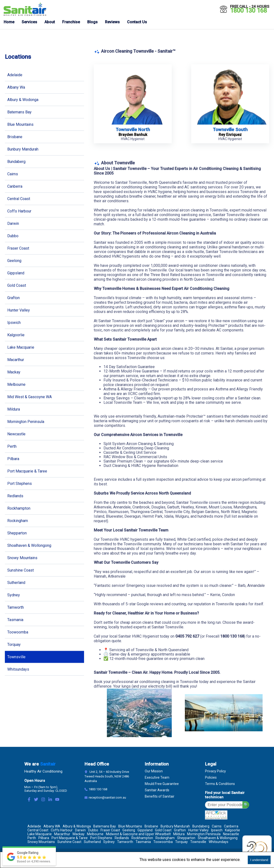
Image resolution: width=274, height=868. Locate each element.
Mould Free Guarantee (162, 784)
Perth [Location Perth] (32, 838)
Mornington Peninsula (26, 422)
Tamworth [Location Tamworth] (125, 842)
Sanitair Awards (157, 790)
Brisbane (15, 137)
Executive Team (157, 777)
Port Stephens (20, 484)
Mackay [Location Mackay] (79, 834)
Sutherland (16, 583)
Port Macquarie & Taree (27, 471)
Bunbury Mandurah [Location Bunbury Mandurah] (175, 826)
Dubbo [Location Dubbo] (93, 830)
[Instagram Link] (43, 800)
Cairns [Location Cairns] (217, 826)
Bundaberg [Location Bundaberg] (201, 826)
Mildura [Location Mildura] (179, 834)
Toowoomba (18, 632)
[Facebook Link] (29, 800)
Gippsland (16, 273)
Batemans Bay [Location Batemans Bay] (105, 826)
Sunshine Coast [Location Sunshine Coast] (69, 842)
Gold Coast (17, 285)
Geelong (14, 261)
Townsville (16, 657)
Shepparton (17, 533)
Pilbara (13, 459)
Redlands (15, 496)
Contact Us (137, 22)
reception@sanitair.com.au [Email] (107, 797)
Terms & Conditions (220, 784)
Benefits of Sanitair (160, 796)
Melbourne (16, 384)
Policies (211, 777)
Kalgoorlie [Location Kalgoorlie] (232, 830)
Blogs (92, 22)
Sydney (14, 595)
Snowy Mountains (22, 558)
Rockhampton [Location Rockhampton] (142, 838)
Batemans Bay (19, 112)
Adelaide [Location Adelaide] (34, 826)
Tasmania (15, 620)
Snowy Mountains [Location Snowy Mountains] (41, 842)
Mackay (14, 372)
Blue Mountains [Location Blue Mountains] (130, 826)
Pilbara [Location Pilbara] (44, 838)
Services (29, 22)
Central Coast (19, 199)
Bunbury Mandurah (23, 149)
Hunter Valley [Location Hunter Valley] (198, 830)
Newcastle (16, 434)
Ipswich (14, 323)
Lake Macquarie (21, 347)
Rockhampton (19, 508)
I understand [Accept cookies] (259, 860)
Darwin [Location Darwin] (80, 830)
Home (9, 22)
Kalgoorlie (16, 335)
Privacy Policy (215, 771)
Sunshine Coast (21, 570)
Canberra (15, 186)
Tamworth (16, 607)
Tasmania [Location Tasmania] (143, 842)
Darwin (13, 223)
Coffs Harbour (19, 211)
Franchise (71, 22)
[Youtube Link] (57, 800)
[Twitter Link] (36, 800)
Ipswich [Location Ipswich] (217, 830)
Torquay (14, 645)
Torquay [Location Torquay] (181, 842)
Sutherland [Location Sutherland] (92, 842)
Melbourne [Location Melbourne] (95, 834)
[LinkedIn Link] (50, 800)
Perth (12, 446)
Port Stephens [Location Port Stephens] (101, 838)
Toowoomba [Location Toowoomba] (163, 842)
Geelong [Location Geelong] (129, 830)
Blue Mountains (20, 124)
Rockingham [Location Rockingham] (165, 838)
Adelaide (15, 75)
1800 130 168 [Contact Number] (98, 789)
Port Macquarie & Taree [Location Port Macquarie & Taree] (70, 838)
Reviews (112, 22)
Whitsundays (18, 669)
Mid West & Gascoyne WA (30, 397)
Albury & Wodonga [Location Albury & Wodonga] (77, 826)
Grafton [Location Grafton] (180, 830)
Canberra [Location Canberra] (231, 826)
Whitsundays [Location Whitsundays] (218, 842)
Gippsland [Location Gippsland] (145, 830)
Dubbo (13, 236)
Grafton (13, 298)
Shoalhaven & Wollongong (29, 545)
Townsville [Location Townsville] (198, 842)
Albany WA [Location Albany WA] (52, 826)
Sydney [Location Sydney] (109, 842)
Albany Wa (16, 87)
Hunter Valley (19, 310)
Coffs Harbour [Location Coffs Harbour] (62, 830)
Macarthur (16, 360)
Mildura (14, 409)
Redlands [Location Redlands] (122, 838)
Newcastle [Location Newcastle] (231, 834)
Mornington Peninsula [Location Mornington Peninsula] (204, 834)
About (50, 22)
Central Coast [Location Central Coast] (38, 830)
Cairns (13, 174)
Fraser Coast (18, 248)
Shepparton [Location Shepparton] (186, 838)
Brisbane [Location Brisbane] (151, 826)
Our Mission (154, 771)
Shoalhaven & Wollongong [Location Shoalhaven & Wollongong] (218, 838)
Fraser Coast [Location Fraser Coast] (110, 830)
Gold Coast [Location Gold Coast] (163, 830)
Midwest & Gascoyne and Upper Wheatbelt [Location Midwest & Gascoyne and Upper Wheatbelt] (138, 834)
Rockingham (18, 521)
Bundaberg (16, 162)
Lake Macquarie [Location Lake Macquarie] (40, 834)
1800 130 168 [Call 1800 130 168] (248, 11)
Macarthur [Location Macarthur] (62, 834)
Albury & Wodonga (23, 100)
